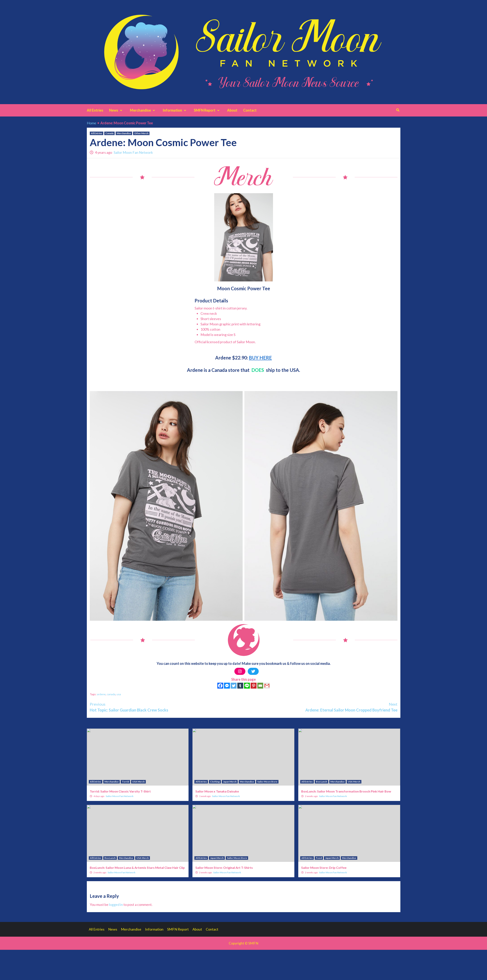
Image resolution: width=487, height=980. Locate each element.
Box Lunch (321, 782)
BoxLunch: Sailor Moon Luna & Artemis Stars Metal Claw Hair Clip (137, 868)
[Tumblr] (240, 686)
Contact (250, 110)
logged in (116, 904)
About (232, 110)
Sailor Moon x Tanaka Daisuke (217, 791)
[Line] (247, 686)
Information (175, 110)
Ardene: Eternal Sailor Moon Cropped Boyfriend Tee (321, 707)
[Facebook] (220, 686)
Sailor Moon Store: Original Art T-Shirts (224, 868)
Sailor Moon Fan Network (133, 152)
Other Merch (141, 133)
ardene (101, 694)
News (117, 110)
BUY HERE (260, 358)
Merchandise (143, 110)
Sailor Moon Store (267, 782)
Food (319, 858)
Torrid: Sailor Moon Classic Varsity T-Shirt (120, 791)
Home (92, 123)
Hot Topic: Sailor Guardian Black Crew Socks (167, 707)
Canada (109, 133)
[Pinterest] (254, 686)
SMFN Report (208, 110)
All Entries (95, 110)
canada (111, 694)
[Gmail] (267, 686)
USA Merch (138, 782)
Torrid (125, 782)
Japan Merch (230, 782)
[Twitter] (234, 686)
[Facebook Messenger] (227, 686)
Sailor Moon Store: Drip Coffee (324, 868)
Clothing (215, 782)
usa (119, 694)
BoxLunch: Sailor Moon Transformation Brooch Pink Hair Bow (346, 791)
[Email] (260, 686)
